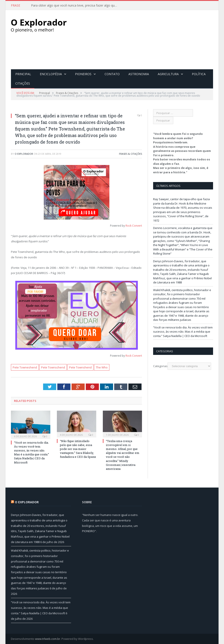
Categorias (160, 366)
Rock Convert (134, 225)
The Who (102, 367)
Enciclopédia (51, 74)
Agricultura (168, 74)
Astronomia (139, 74)
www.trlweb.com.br (48, 639)
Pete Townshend (80, 367)
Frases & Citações (130, 154)
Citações (23, 83)
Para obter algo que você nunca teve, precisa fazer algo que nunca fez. (76, 5)
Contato (112, 74)
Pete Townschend (53, 367)
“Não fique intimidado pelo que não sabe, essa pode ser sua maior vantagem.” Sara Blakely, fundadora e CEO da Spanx (78, 449)
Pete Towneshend (25, 367)
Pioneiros (83, 74)
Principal (23, 74)
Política (199, 74)
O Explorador (24, 154)
